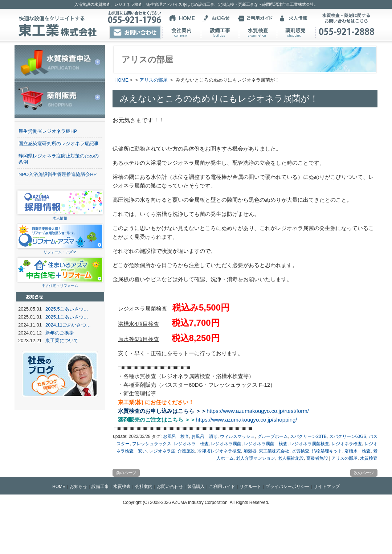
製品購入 (196, 487)
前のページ (126, 473)
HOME (121, 80)
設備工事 (100, 487)
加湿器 (250, 451)
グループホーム (273, 436)
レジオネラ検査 (347, 444)
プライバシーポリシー (287, 487)
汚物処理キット (327, 451)
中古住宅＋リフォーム (60, 284)
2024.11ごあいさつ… (68, 325)
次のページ (364, 473)
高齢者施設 (317, 458)
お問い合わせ (170, 487)
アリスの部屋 (154, 80)
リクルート (250, 487)
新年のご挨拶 (60, 333)
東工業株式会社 (274, 451)
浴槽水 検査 (358, 451)
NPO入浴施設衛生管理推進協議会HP (58, 174)
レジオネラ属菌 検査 (266, 444)
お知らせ (78, 487)
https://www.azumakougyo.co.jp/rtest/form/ (258, 411)
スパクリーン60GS (348, 436)
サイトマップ (327, 487)
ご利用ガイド (222, 487)
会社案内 (144, 487)
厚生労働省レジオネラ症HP (48, 131)
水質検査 (301, 451)
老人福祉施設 (291, 458)
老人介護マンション (256, 458)
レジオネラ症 (162, 451)
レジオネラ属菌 (226, 444)
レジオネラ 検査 (191, 444)
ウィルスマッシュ (237, 436)
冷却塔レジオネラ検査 (219, 451)
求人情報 (60, 216)
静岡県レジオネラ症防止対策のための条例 (59, 159)
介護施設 (186, 451)
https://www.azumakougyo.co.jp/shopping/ (246, 420)
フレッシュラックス (152, 444)
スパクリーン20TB (308, 436)
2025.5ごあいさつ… (67, 309)
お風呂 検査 (176, 436)
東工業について (62, 340)
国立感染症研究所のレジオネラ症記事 (59, 143)
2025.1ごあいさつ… (67, 317)
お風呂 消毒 (204, 436)
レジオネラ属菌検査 (310, 444)
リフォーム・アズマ (60, 250)
